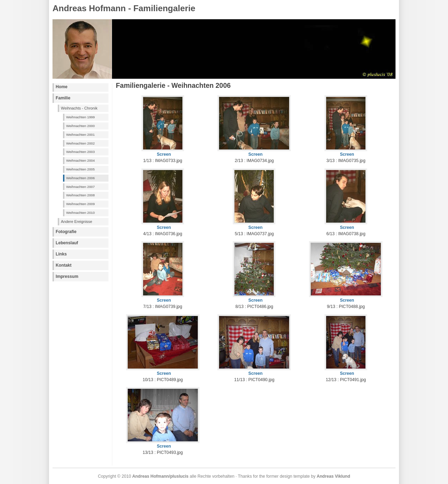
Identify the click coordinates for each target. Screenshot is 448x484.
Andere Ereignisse (76, 222)
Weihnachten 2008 (80, 195)
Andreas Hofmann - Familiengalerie (124, 8)
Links (61, 254)
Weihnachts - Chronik (79, 108)
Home (62, 87)
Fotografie (66, 232)
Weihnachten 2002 (80, 143)
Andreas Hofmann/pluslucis (160, 476)
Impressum (67, 276)
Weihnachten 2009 (80, 204)
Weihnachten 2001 (80, 135)
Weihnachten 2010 (80, 213)
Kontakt (64, 265)
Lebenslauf (67, 243)
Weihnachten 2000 (80, 126)
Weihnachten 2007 (80, 187)
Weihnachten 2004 (80, 160)
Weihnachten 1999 (80, 117)
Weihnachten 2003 (80, 152)
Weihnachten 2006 (80, 178)
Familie (63, 98)
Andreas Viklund (334, 476)
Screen (164, 154)
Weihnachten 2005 (80, 169)
